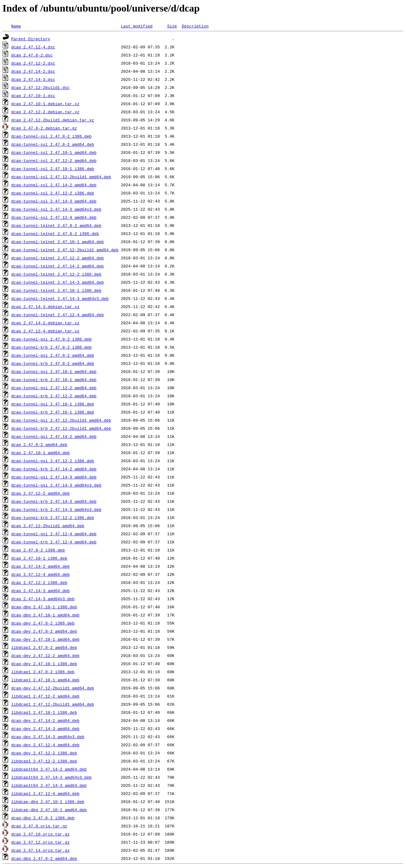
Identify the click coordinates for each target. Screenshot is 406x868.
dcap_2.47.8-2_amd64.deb (39, 444)
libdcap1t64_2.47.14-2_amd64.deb (49, 769)
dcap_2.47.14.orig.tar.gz (40, 850)
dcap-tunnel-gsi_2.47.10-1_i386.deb (53, 404)
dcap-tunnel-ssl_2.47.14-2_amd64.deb (54, 185)
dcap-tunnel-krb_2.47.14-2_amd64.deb (54, 469)
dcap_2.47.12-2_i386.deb (39, 582)
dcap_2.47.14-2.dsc (33, 71)
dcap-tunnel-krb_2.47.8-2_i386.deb (51, 347)
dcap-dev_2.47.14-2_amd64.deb (45, 720)
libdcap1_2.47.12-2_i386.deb (44, 761)
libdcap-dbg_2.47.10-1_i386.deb (48, 802)
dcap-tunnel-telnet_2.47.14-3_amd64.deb (57, 282)
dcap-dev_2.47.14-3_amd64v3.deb (48, 737)
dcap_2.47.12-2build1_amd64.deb (48, 526)
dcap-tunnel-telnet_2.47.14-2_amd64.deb (57, 266)
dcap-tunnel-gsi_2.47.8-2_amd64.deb (53, 355)
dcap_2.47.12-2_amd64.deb (40, 493)
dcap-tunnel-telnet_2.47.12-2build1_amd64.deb (65, 250)
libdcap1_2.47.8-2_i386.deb (43, 672)
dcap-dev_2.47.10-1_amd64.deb (45, 639)
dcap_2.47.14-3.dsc (33, 79)
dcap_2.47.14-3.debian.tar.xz (45, 306)
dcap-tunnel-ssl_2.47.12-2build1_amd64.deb (61, 177)
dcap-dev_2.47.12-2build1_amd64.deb (53, 688)
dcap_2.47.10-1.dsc (33, 96)
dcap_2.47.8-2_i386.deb (38, 550)
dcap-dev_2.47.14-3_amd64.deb (45, 728)
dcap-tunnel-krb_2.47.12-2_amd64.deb (54, 396)
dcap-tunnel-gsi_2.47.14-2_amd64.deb (54, 436)
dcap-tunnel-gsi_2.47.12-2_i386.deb (53, 461)
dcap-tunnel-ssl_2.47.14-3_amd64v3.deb (56, 209)
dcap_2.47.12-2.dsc (33, 63)
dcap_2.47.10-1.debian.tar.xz (45, 104)
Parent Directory (31, 39)
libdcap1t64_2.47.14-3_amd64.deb (49, 785)
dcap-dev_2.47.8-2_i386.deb (43, 623)
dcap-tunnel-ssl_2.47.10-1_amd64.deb (54, 152)
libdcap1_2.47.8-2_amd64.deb (44, 647)
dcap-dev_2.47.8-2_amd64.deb (44, 631)
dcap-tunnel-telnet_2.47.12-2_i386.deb (56, 274)
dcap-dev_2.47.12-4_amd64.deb (45, 745)
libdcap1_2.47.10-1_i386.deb (44, 712)
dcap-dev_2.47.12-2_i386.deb (44, 753)
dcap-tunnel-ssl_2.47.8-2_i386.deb (51, 136)
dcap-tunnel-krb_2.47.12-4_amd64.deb (54, 542)
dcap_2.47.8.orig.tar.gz (39, 826)
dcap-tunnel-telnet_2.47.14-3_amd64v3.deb (60, 298)
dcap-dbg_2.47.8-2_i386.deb (43, 818)
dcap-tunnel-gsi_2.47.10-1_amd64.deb (54, 371)
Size (172, 26)
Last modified (137, 26)
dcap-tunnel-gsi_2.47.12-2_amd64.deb (54, 388)
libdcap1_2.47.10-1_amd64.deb (45, 680)
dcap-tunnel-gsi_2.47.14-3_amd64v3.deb (56, 485)
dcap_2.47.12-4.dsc (33, 47)
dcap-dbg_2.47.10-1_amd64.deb (45, 615)
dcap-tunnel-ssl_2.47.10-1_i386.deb (53, 169)
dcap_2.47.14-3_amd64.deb (40, 591)
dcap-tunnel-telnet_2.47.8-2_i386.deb (55, 233)
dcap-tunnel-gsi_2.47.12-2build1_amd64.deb (61, 420)
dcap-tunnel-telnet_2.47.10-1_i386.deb (56, 290)
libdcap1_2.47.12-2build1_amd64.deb (53, 704)
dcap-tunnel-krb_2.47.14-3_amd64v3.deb (56, 509)
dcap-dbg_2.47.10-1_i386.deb (44, 607)
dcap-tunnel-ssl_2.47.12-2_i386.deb (53, 193)
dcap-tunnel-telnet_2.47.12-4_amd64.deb (57, 315)
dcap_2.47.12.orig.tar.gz (40, 842)
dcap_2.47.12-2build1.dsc (40, 87)
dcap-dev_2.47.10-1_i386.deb (44, 664)
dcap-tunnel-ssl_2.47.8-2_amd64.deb (53, 144)
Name (16, 26)
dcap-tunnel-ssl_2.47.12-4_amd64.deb (54, 217)
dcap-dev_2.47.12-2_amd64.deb (45, 655)
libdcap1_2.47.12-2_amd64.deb (45, 696)
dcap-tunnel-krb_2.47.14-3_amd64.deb (54, 501)
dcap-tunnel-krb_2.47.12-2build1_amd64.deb (61, 428)
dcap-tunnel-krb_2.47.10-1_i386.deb (53, 412)
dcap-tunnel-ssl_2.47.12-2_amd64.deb (54, 160)
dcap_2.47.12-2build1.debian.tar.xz (53, 120)
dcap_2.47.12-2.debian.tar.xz (45, 112)
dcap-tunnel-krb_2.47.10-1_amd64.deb (54, 380)
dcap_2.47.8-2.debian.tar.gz (44, 128)
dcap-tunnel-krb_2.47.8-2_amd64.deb (53, 363)
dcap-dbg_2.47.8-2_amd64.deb (44, 858)
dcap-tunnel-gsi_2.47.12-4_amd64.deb (54, 534)
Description (195, 26)
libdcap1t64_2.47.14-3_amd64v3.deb (51, 777)
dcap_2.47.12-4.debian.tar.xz (45, 331)
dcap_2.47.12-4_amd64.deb (40, 574)
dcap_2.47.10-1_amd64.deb (40, 453)
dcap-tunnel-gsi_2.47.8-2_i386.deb (51, 339)
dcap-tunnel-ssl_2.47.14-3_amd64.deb (54, 201)
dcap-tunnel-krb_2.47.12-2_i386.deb (53, 517)
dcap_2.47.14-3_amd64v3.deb (43, 599)
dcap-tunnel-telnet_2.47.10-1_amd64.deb (57, 242)
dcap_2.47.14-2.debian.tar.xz (45, 323)
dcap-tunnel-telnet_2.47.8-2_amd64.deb (56, 225)
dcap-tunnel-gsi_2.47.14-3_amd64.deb (54, 477)
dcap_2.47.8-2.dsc (32, 55)
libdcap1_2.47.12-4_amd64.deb (45, 793)
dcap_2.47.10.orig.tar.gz (40, 834)
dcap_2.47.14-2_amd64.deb (40, 566)
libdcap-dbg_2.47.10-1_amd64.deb (49, 810)
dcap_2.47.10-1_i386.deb (39, 558)
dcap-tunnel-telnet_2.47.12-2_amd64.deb (57, 258)
